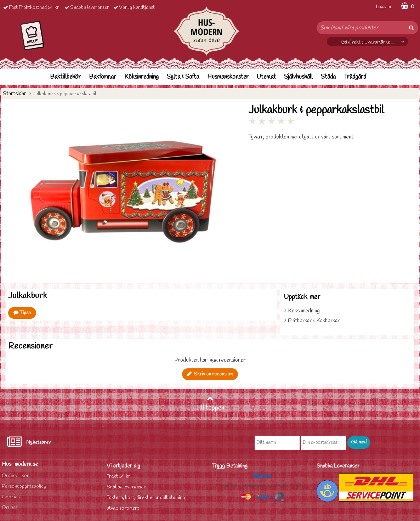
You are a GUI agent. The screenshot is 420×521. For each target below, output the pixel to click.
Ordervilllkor (15, 476)
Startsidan (15, 94)
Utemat (266, 77)
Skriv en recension (210, 374)
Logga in (384, 7)
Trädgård (355, 77)
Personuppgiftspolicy (24, 486)
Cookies (11, 497)
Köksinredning (141, 77)
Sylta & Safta (183, 77)
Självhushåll (298, 77)
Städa (328, 77)
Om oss (10, 508)
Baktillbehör (65, 77)
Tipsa (22, 313)
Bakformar (103, 77)
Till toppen (210, 404)
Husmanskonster (228, 77)
